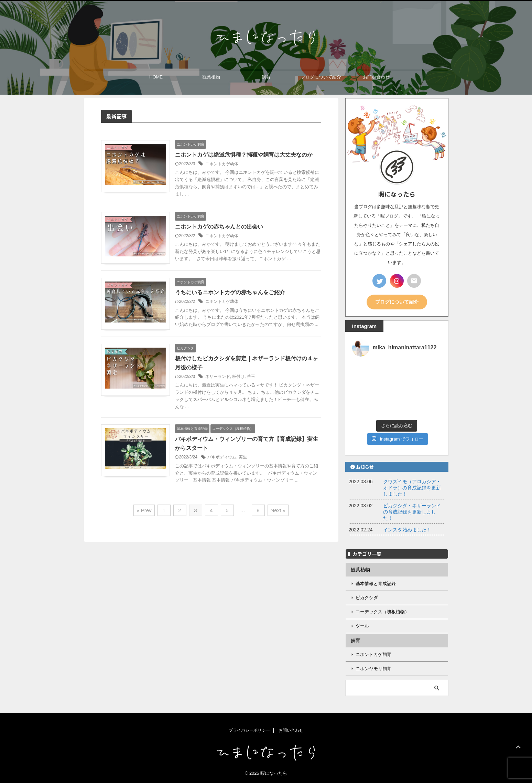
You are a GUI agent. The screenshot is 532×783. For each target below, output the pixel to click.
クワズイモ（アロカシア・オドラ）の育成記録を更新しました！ (412, 488)
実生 (243, 457)
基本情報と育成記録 (376, 584)
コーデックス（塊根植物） (382, 612)
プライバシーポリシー (249, 730)
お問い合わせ (376, 77)
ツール (362, 626)
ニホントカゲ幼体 (222, 164)
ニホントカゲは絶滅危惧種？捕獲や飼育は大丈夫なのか (244, 155)
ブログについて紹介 (321, 77)
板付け (238, 377)
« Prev (144, 510)
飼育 (266, 77)
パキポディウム (222, 457)
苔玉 (251, 377)
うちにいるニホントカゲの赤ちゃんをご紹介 (230, 292)
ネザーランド (218, 377)
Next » (278, 510)
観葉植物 (211, 77)
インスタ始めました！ (407, 530)
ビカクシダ (367, 598)
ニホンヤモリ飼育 (373, 669)
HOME (156, 77)
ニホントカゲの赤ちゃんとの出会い (219, 227)
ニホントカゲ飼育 (373, 654)
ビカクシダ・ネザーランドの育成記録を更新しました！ (412, 512)
